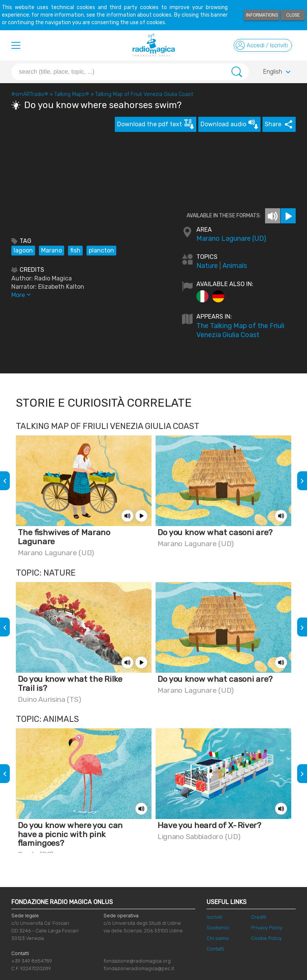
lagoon (23, 250)
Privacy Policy (267, 928)
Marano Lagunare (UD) (231, 238)
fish (75, 250)
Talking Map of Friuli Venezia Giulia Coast (144, 94)
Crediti (259, 917)
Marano (52, 250)
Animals (235, 266)
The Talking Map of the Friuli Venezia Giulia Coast (240, 330)
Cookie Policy (266, 938)
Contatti (215, 949)
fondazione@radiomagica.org (137, 961)
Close (293, 15)
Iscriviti (214, 917)
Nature (207, 266)
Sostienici (218, 928)
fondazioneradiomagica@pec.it (139, 968)
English (278, 72)
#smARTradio (30, 94)
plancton (101, 250)
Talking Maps (72, 94)
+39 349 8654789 (32, 961)
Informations (262, 15)
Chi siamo (218, 938)
